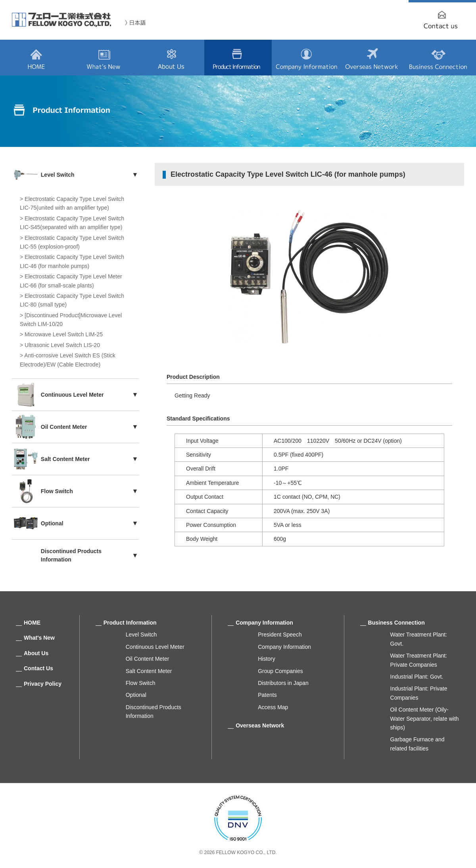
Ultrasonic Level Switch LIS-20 (62, 345)
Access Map (273, 707)
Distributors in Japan (283, 683)
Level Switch (141, 635)
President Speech (280, 635)
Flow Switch (141, 683)
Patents (267, 695)
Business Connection (396, 623)
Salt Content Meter (149, 671)
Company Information (264, 623)
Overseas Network (260, 725)
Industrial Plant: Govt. (417, 677)
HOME (32, 623)
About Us (36, 653)
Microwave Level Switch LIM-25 (64, 334)
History (267, 659)
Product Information (130, 623)
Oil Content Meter (148, 659)
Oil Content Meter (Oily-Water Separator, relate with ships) (425, 719)
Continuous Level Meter (155, 647)
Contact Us (38, 668)
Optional (136, 695)
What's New (39, 638)
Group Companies (280, 671)
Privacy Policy (43, 684)
